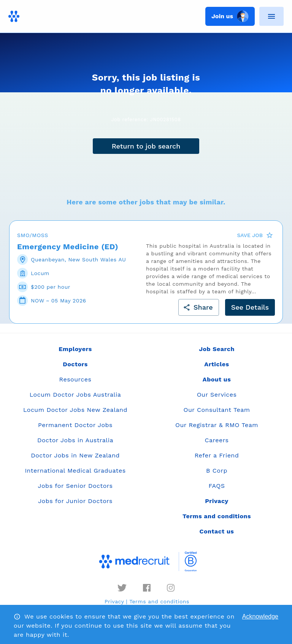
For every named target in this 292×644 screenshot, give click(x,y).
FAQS (217, 486)
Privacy (114, 601)
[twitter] (122, 588)
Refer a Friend (217, 455)
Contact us (217, 531)
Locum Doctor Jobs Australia (75, 395)
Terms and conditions (159, 601)
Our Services (217, 395)
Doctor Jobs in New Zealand (75, 455)
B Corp (217, 471)
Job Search (217, 349)
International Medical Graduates (75, 471)
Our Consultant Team (217, 410)
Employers (75, 349)
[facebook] (147, 588)
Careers (217, 440)
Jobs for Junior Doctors (75, 501)
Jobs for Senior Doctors (75, 486)
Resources (75, 379)
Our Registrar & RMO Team (217, 425)
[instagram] (171, 588)
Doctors (75, 364)
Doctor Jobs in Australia (75, 440)
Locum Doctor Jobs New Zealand (75, 410)
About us (217, 379)
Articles (217, 364)
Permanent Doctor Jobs (75, 425)
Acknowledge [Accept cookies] (260, 616)
